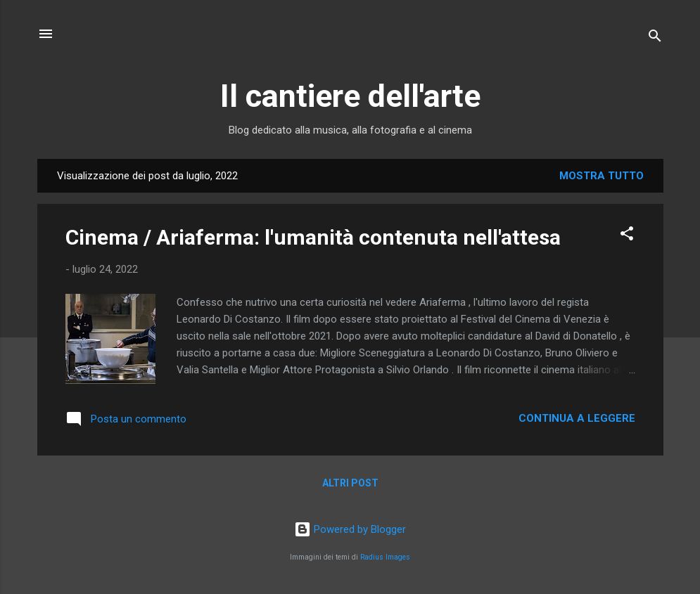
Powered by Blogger (350, 529)
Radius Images (385, 557)
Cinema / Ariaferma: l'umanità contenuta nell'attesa (313, 237)
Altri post (350, 483)
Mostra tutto (602, 176)
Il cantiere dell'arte (350, 96)
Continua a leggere (577, 418)
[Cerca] (655, 38)
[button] (627, 236)
